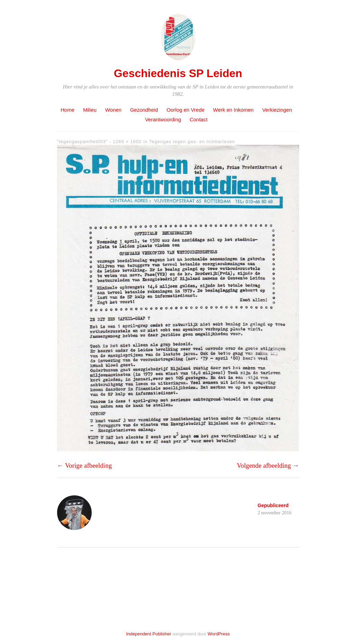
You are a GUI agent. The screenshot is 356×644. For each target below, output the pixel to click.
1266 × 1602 (127, 142)
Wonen (113, 110)
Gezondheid (144, 110)
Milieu (90, 110)
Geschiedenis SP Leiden (178, 73)
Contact (199, 119)
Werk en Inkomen (233, 110)
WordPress (219, 634)
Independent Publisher (149, 634)
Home (67, 110)
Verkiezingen (277, 110)
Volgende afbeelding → (268, 465)
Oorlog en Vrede (186, 110)
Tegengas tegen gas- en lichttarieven (192, 142)
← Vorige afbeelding (85, 465)
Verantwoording (163, 119)
